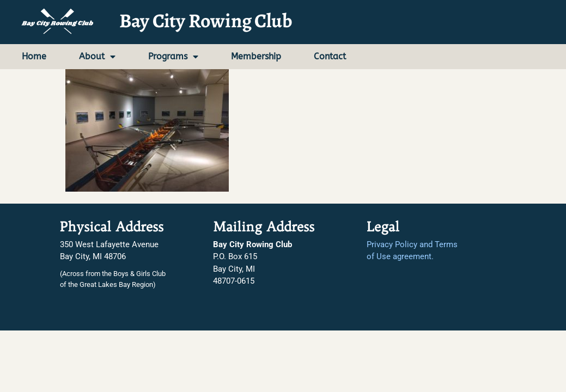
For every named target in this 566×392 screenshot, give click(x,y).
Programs (173, 57)
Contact (330, 56)
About (97, 57)
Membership (256, 56)
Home (34, 56)
